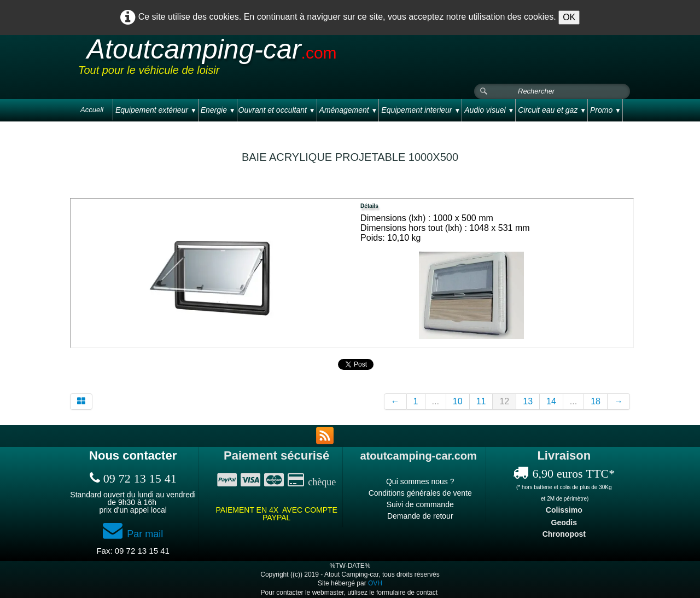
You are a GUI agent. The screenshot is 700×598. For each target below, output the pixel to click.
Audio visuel (489, 110)
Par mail (133, 534)
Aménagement (349, 110)
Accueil (92, 110)
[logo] (285, 60)
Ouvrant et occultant (277, 110)
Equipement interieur (421, 110)
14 (551, 401)
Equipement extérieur (156, 110)
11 (481, 401)
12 (504, 401)
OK (569, 17)
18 (596, 401)
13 (528, 401)
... (436, 401)
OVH (375, 583)
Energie (218, 110)
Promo (606, 110)
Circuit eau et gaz (552, 110)
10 (458, 401)
